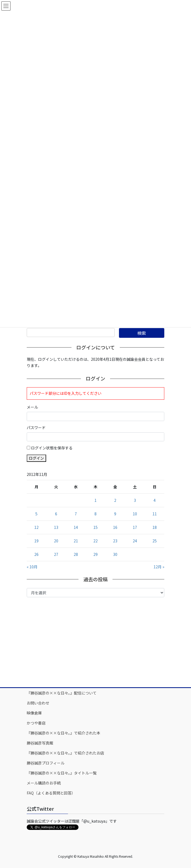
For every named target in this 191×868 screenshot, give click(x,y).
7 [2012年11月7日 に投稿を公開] (76, 514)
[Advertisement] (95, 642)
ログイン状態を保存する (52, 448)
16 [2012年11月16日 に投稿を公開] (115, 527)
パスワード (36, 428)
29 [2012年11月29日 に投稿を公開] (95, 554)
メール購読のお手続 (44, 783)
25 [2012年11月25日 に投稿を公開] (155, 541)
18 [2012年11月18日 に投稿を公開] (155, 527)
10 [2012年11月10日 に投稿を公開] (135, 514)
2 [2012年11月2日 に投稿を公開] (115, 500)
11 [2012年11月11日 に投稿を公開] (155, 514)
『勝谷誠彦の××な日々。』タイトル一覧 (62, 773)
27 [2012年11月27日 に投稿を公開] (56, 554)
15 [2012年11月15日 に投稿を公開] (95, 527)
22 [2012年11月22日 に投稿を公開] (95, 541)
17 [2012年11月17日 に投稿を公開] (135, 527)
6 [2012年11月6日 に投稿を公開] (56, 514)
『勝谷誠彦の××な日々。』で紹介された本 (64, 733)
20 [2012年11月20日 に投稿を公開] (56, 541)
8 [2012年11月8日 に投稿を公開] (95, 514)
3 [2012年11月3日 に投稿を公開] (135, 500)
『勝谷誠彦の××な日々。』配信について (62, 693)
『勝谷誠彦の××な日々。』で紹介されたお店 (65, 753)
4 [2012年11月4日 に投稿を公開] (155, 500)
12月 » (159, 567)
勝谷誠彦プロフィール (46, 763)
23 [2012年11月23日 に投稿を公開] (115, 541)
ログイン (36, 458)
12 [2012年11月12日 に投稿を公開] (36, 527)
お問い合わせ (38, 703)
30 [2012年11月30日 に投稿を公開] (115, 554)
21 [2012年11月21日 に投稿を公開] (76, 541)
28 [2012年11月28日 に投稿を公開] (76, 554)
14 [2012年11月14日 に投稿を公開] (76, 527)
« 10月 (32, 567)
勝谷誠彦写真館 (40, 743)
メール (32, 407)
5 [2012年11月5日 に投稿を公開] (36, 514)
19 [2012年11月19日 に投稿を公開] (36, 541)
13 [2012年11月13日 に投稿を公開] (56, 527)
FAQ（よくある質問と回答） (51, 793)
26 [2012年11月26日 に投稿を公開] (36, 554)
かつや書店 (36, 723)
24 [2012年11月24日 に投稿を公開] (135, 541)
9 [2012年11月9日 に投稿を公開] (115, 514)
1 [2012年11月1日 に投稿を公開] (95, 500)
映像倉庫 (34, 713)
